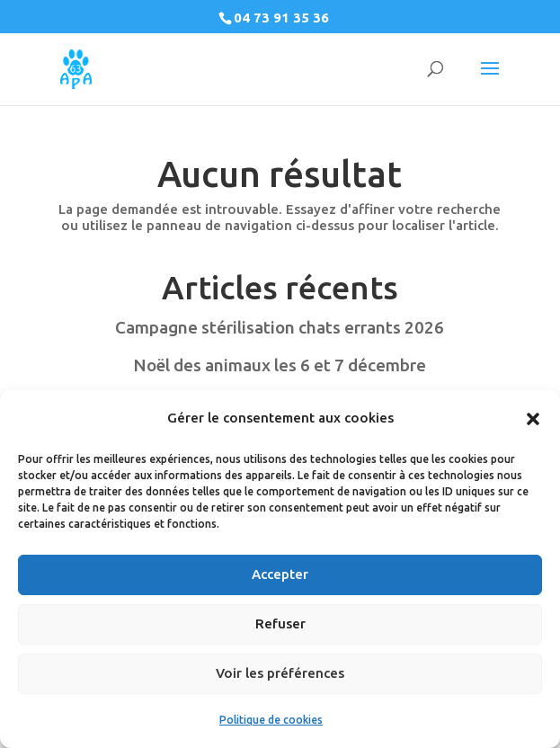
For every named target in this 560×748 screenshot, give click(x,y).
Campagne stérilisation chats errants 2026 (280, 327)
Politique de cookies (271, 720)
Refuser (280, 623)
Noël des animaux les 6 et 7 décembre (280, 365)
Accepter (280, 574)
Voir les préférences (280, 673)
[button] (533, 419)
